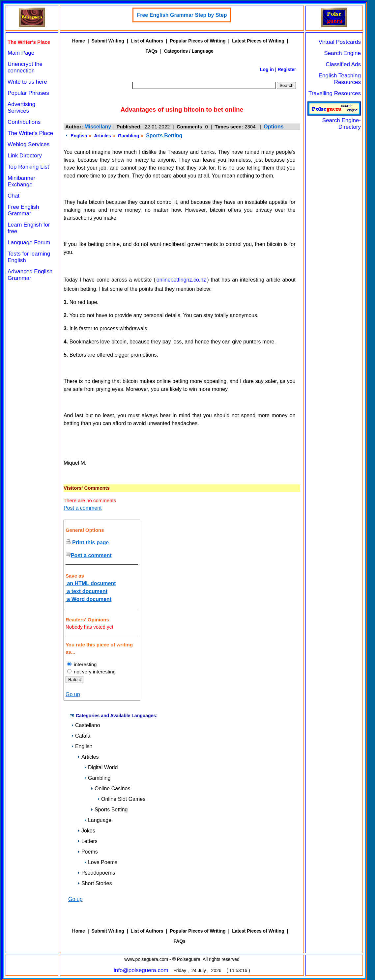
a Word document (88, 599)
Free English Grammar (23, 210)
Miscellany (98, 127)
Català (81, 736)
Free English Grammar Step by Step (182, 15)
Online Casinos (111, 789)
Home (79, 41)
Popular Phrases (28, 93)
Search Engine (342, 53)
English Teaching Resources (340, 79)
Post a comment (83, 508)
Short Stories (95, 883)
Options (274, 127)
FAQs (151, 51)
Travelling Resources (335, 93)
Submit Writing (108, 41)
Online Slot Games (121, 799)
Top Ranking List (28, 167)
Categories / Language (189, 51)
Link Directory (25, 156)
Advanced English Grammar (30, 275)
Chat (14, 196)
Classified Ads (343, 64)
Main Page (21, 53)
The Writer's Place (30, 133)
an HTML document (91, 583)
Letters (87, 841)
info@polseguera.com (141, 970)
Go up (73, 694)
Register (287, 69)
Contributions (24, 122)
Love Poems (101, 862)
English (79, 136)
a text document (87, 591)
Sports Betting (164, 136)
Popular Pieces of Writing (198, 41)
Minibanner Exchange (21, 181)
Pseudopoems (96, 873)
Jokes (86, 831)
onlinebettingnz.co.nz (181, 280)
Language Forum (29, 243)
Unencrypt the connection (25, 67)
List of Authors (147, 41)
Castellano (86, 725)
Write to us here (27, 82)
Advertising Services (21, 108)
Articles (103, 136)
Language (98, 820)
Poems (88, 852)
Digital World (101, 767)
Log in (267, 69)
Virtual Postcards (340, 42)
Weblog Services (29, 144)
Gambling (129, 136)
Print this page (90, 543)
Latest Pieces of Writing (258, 41)
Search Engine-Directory (334, 120)
